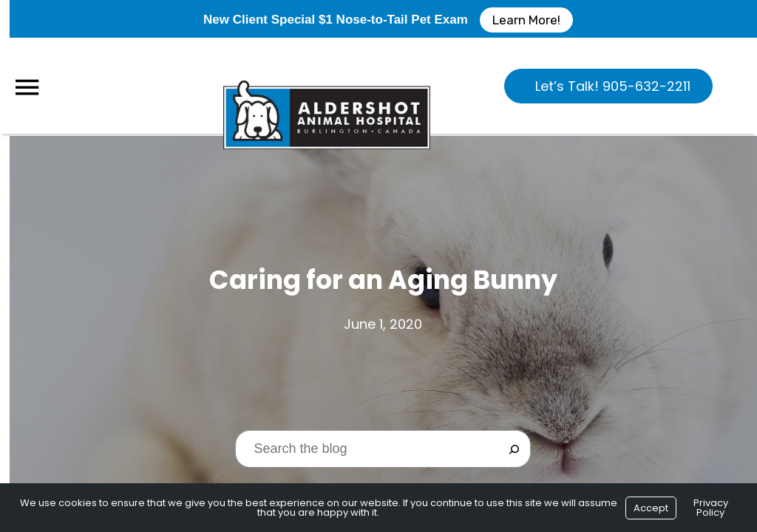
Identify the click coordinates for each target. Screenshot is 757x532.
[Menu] (27, 88)
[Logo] (327, 86)
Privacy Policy (711, 508)
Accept (651, 508)
